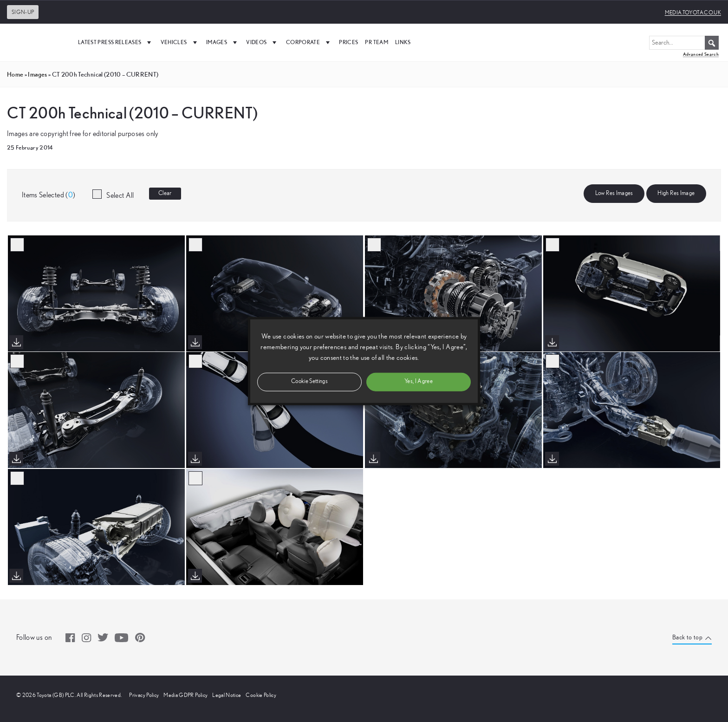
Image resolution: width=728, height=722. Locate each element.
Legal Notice (227, 695)
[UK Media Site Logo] (37, 42)
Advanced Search (701, 54)
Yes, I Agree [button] (419, 381)
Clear (165, 193)
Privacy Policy (144, 695)
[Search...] (684, 43)
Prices (348, 42)
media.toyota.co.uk (693, 13)
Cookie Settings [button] (309, 381)
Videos (262, 42)
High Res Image (676, 193)
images (37, 74)
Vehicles (180, 42)
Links (403, 42)
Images (223, 42)
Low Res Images (614, 193)
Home (15, 74)
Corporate (309, 42)
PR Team (376, 42)
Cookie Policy (261, 695)
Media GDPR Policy (185, 695)
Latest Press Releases (116, 42)
